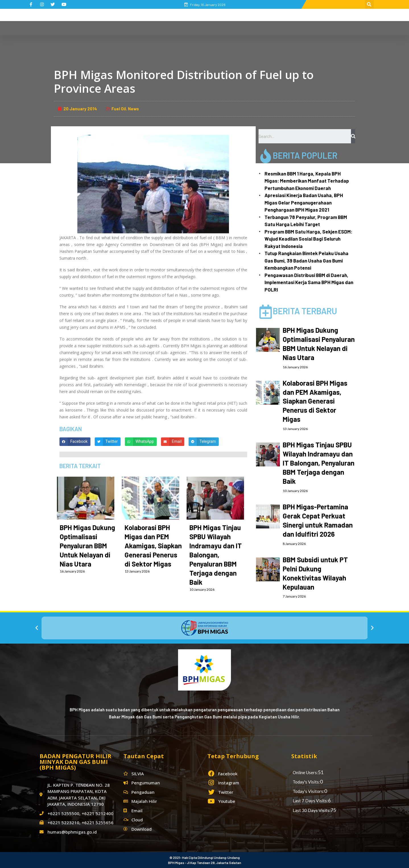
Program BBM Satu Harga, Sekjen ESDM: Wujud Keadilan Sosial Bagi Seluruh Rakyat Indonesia (308, 239)
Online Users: (305, 772)
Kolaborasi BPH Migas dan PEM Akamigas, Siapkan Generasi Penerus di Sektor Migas (153, 546)
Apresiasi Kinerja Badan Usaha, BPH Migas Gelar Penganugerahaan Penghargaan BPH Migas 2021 (304, 202)
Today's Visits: (306, 782)
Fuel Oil (119, 109)
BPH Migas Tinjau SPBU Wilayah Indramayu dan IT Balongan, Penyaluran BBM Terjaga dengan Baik (216, 555)
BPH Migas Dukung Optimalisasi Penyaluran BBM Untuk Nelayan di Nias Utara (87, 546)
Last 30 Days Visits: (312, 810)
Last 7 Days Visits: (310, 801)
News (133, 109)
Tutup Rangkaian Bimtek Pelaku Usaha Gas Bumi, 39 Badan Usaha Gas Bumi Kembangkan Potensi (306, 260)
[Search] (353, 136)
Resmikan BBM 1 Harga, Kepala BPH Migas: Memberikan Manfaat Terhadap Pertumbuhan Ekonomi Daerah (307, 181)
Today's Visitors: (308, 791)
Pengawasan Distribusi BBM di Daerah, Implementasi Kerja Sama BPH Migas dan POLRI (309, 282)
